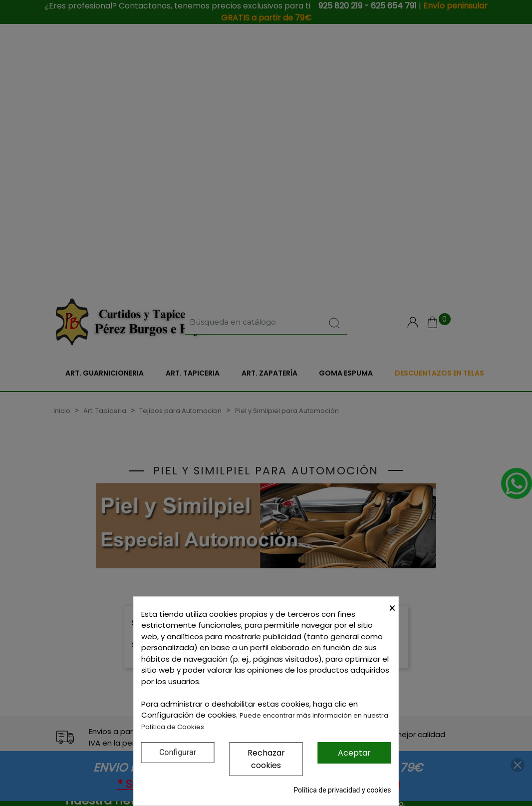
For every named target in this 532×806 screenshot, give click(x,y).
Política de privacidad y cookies (342, 790)
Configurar (178, 752)
